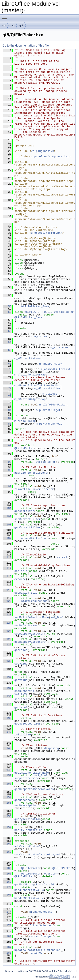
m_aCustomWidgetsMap (30, 399)
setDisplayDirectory (30, 634)
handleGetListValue (29, 890)
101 (7, 508)
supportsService (27, 778)
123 (7, 615)
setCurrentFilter (27, 519)
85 (7, 424)
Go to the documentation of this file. (26, 46)
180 (7, 936)
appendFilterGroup (35, 538)
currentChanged (41, 936)
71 (7, 372)
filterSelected (41, 925)
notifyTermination (28, 830)
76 (7, 394)
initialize (23, 735)
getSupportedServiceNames (34, 789)
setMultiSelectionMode (32, 617)
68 (7, 364)
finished (36, 953)
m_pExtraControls (49, 424)
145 (7, 748)
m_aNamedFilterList (56, 369)
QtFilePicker (64, 312)
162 (7, 844)
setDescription (26, 805)
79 (7, 405)
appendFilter (24, 511)
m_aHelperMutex (51, 364)
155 (7, 803)
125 (7, 631)
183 (7, 953)
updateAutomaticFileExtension (37, 950)
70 (7, 369)
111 (7, 557)
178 (7, 925)
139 (7, 718)
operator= (51, 874)
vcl (4, 25)
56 (7, 306)
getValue (21, 680)
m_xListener (60, 347)
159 (7, 827)
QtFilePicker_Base (35, 306)
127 (7, 645)
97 (7, 486)
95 (7, 470)
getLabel (21, 707)
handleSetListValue (29, 898)
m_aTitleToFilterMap (30, 375)
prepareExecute (41, 912)
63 (7, 331)
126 (7, 639)
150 (7, 775)
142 (7, 732)
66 (7, 350)
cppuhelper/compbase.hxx (50, 156)
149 (7, 770)
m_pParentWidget (48, 410)
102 (7, 516)
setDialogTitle (26, 593)
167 (7, 874)
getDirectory (24, 800)
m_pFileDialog (25, 421)
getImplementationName (32, 773)
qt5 (21, 25)
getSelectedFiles (27, 724)
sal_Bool (57, 617)
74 (7, 388)
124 (7, 623)
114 (7, 568)
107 (7, 538)
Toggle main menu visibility (6, 17)
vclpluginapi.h (42, 151)
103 (7, 525)
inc (12, 25)
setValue (21, 664)
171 (7, 895)
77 (7, 396)
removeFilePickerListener (34, 489)
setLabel (21, 699)
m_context (42, 336)
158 (7, 816)
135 (7, 696)
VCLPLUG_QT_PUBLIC (38, 312)
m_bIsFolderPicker (53, 405)
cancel (62, 557)
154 (7, 797)
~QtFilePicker (45, 462)
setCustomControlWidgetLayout (37, 855)
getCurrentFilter (27, 527)
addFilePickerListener (32, 473)
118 (7, 590)
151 (7, 784)
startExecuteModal (35, 601)
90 (7, 446)
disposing (51, 748)
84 (7, 418)
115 (7, 576)
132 (7, 677)
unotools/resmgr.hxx (47, 233)
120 (7, 601)
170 (7, 887)
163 (7, 852)
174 (7, 912)
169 (7, 882)
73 (7, 383)
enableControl (25, 691)
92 (7, 462)
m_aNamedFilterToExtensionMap (37, 386)
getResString (24, 885)
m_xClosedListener (28, 358)
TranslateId (45, 885)
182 (7, 947)
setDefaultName (26, 626)
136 (7, 705)
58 (7, 312)
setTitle (21, 571)
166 (7, 868)
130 (7, 661)
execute (20, 579)
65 (7, 342)
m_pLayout (50, 394)
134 (7, 688)
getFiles (21, 650)
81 (7, 410)
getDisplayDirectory (30, 642)
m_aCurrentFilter (48, 388)
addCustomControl (27, 846)
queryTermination (27, 819)
